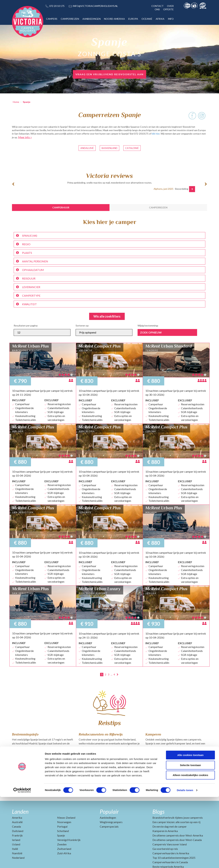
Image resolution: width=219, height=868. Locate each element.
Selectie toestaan (191, 836)
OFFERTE (168, 9)
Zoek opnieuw (151, 332)
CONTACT (157, 6)
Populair (109, 812)
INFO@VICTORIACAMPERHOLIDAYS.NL (95, 6)
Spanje (27, 102)
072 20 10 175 (57, 6)
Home (16, 102)
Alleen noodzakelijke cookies (190, 846)
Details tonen (185, 861)
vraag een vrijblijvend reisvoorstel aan (109, 74)
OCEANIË (147, 19)
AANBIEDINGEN (92, 19)
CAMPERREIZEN (70, 19)
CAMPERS (52, 19)
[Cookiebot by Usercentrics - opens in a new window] (22, 861)
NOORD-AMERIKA (114, 19)
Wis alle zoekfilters (107, 316)
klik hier (156, 134)
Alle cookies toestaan (190, 826)
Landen (20, 812)
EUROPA (133, 19)
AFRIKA (160, 19)
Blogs (158, 812)
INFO (171, 19)
